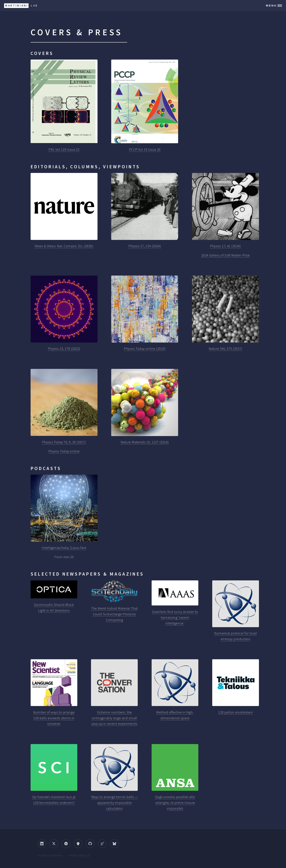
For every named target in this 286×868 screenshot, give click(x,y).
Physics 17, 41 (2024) (225, 246)
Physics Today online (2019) (145, 349)
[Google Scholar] (78, 844)
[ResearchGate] (102, 844)
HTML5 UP (84, 855)
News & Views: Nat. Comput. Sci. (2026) (64, 246)
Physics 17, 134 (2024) (145, 246)
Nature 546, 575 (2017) (225, 349)
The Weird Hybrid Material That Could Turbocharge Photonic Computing (114, 614)
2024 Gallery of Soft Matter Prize (225, 255)
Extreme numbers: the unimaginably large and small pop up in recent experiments (114, 718)
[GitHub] (90, 844)
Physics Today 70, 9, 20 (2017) (64, 442)
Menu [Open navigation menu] (271, 5)
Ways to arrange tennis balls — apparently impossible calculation (114, 803)
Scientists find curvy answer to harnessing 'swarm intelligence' (175, 617)
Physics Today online (64, 451)
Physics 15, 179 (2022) (64, 349)
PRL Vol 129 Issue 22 (64, 149)
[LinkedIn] (42, 844)
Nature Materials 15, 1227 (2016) (145, 442)
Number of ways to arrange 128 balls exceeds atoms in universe (54, 718)
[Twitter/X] (54, 844)
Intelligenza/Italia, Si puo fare (64, 548)
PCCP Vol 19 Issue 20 (145, 149)
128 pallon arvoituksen (235, 712)
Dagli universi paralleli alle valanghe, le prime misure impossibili (175, 803)
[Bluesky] (114, 844)
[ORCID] (66, 844)
